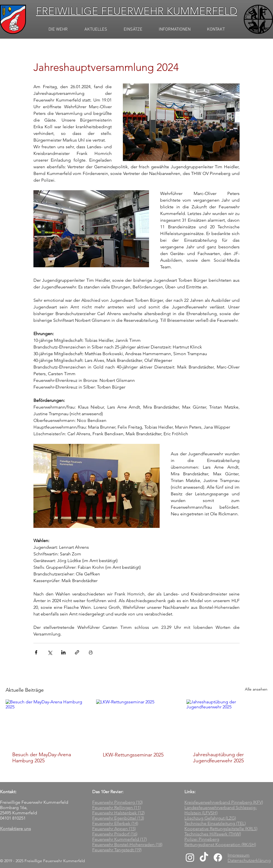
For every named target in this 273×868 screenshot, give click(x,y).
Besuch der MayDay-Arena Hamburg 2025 (42, 758)
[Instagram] (190, 857)
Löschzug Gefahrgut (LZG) (210, 818)
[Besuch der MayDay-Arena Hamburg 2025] (46, 722)
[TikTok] (204, 857)
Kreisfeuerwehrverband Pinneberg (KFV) (224, 802)
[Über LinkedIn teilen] (63, 652)
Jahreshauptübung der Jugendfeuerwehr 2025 (218, 758)
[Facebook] (218, 857)
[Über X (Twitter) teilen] (50, 652)
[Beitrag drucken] (91, 652)
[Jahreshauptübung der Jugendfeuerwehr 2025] (227, 722)
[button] (96, 30)
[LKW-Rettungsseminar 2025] (137, 722)
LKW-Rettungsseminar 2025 (133, 755)
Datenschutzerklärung (249, 860)
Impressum (239, 855)
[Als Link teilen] (77, 652)
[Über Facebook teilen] (36, 652)
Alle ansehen (256, 689)
